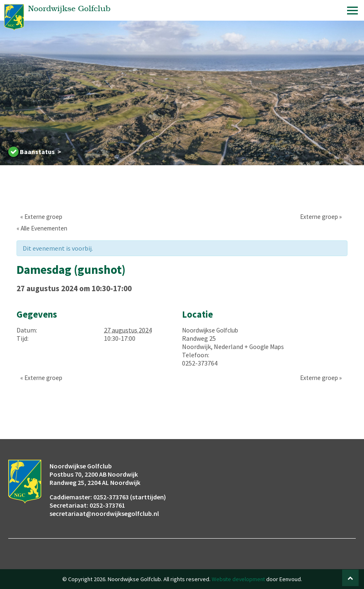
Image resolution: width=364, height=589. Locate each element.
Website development (238, 579)
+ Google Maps (265, 347)
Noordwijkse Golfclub (212, 330)
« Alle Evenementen (45, 228)
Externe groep (39, 216)
